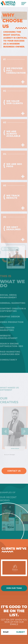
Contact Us (14, 471)
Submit (21, 632)
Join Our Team (14, 588)
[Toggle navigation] (24, 4)
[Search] (7, 632)
